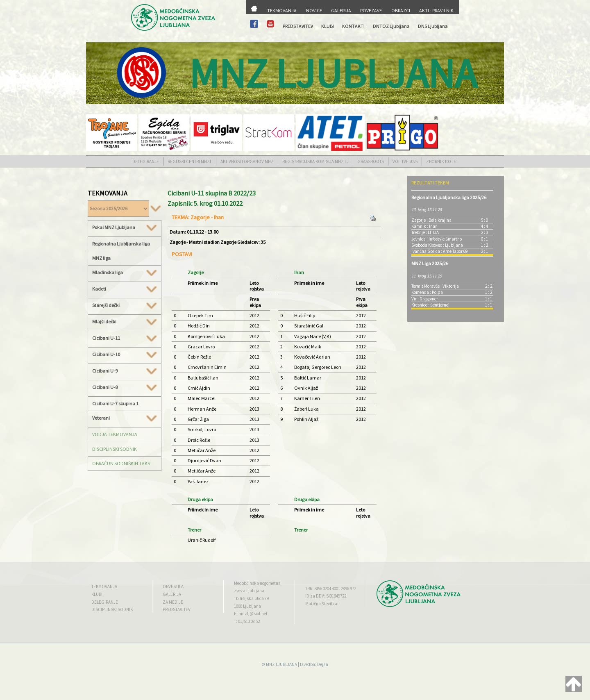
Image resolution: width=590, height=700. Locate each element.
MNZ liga (101, 258)
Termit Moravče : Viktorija (435, 286)
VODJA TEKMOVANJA (115, 434)
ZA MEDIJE (173, 602)
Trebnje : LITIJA (425, 232)
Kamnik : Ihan (424, 226)
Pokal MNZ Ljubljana (125, 227)
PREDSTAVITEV (298, 26)
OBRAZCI (401, 10)
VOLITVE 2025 (405, 161)
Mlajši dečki (125, 322)
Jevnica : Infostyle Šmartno (437, 239)
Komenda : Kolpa (427, 292)
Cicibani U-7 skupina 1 (115, 403)
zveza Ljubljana (249, 591)
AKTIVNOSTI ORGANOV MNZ (247, 161)
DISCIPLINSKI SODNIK (115, 449)
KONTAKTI (353, 26)
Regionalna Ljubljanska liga (121, 244)
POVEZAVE (371, 10)
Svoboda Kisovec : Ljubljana (437, 245)
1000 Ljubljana (247, 606)
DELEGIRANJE (146, 161)
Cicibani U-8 (125, 387)
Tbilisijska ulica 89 (251, 598)
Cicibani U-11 (125, 338)
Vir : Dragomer (425, 299)
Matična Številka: (322, 604)
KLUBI (328, 26)
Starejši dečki (125, 305)
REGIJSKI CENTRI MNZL (190, 161)
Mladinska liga (125, 273)
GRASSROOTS (371, 161)
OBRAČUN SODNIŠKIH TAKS (121, 463)
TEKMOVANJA (282, 10)
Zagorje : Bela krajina (431, 220)
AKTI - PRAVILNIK (436, 10)
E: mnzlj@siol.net (251, 614)
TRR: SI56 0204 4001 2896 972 (331, 589)
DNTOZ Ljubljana (391, 26)
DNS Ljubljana (433, 26)
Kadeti (125, 289)
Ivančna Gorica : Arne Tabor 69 (439, 251)
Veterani (125, 418)
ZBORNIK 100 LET (442, 161)
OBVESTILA (173, 586)
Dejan (323, 664)
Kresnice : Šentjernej (430, 305)
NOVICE (314, 10)
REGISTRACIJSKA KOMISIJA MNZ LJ (315, 161)
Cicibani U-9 (125, 371)
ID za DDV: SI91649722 (326, 596)
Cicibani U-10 (125, 355)
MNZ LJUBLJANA (281, 664)
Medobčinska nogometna (257, 583)
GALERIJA (341, 10)
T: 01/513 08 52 (247, 621)
